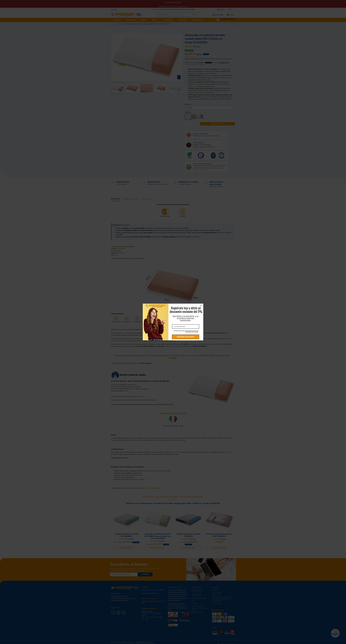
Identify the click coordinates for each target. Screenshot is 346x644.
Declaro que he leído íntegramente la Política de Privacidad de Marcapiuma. (186, 331)
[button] (201, 306)
